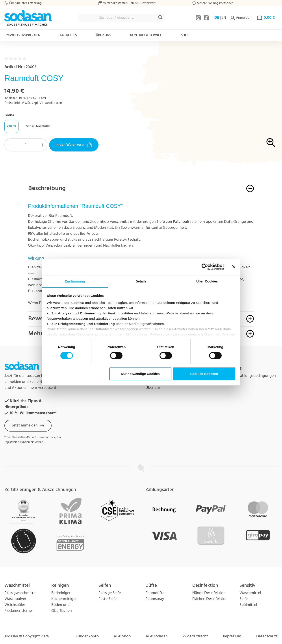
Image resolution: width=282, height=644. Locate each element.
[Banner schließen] (234, 267)
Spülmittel (248, 605)
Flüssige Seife (110, 593)
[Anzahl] (26, 145)
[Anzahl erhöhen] (43, 145)
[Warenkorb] (266, 18)
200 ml (11, 126)
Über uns (153, 388)
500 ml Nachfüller (38, 126)
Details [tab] (141, 281)
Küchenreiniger (64, 599)
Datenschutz (267, 636)
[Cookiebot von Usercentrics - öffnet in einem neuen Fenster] (205, 267)
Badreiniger (61, 593)
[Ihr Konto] (241, 18)
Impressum (232, 636)
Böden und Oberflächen (62, 608)
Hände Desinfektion (209, 593)
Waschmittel (250, 593)
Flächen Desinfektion (210, 599)
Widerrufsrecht (195, 636)
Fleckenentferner (19, 611)
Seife (244, 599)
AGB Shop (122, 636)
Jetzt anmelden (28, 425)
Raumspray (155, 599)
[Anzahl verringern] (9, 145)
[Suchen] (161, 18)
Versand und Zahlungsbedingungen (246, 376)
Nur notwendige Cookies (140, 374)
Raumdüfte (155, 593)
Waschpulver (15, 599)
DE (217, 18)
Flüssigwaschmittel (20, 593)
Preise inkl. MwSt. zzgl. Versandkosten (33, 103)
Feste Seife (108, 599)
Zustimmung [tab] (75, 281)
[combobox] (117, 18)
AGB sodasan (157, 636)
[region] (211, 109)
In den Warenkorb (74, 145)
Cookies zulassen (204, 374)
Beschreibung (47, 188)
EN (224, 18)
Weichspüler (15, 605)
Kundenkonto (87, 636)
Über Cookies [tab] (207, 281)
